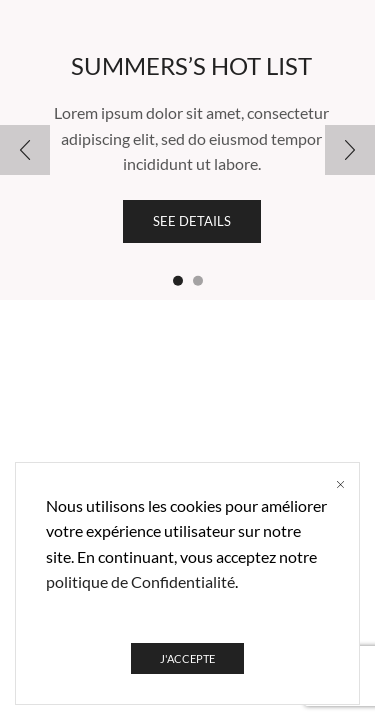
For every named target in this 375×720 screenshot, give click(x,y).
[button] (178, 281)
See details (192, 221)
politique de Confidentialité (140, 581)
